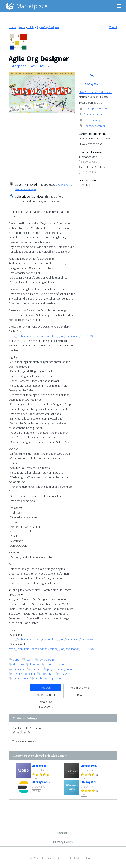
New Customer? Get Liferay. (96, 92)
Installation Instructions (46, 704)
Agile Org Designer (48, 27)
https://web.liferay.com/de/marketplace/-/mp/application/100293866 (51, 639)
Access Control (46, 695)
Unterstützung (92, 120)
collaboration (48, 660)
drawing (66, 674)
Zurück (113, 27)
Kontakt (63, 833)
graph (38, 678)
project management (60, 669)
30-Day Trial (92, 84)
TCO (79, 695)
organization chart (24, 674)
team (30, 660)
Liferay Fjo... (40, 766)
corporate (48, 674)
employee (55, 678)
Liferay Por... (90, 766)
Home (12, 27)
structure (18, 664)
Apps (22, 27)
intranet (35, 664)
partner (36, 669)
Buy (92, 75)
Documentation (93, 114)
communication (56, 664)
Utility (31, 27)
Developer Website (95, 108)
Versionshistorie (79, 688)
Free (35, 778)
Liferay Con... (41, 782)
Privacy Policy (63, 842)
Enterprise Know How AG (30, 66)
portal (16, 660)
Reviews (46, 688)
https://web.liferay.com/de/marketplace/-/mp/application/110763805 (51, 336)
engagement (20, 678)
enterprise (19, 669)
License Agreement (95, 126)
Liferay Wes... (90, 782)
